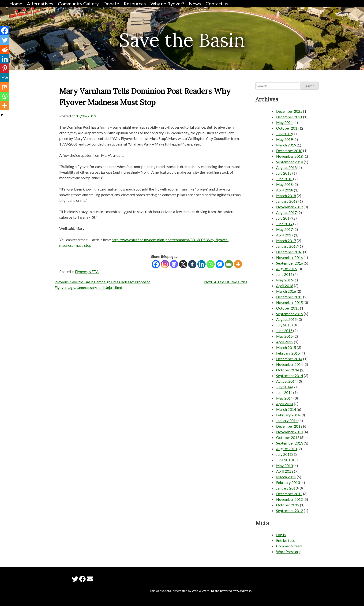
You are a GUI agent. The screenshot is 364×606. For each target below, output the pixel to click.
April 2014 (285, 404)
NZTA (94, 271)
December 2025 (289, 111)
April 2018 (285, 190)
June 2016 (284, 274)
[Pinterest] (5, 68)
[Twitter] (5, 40)
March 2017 (286, 241)
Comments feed (289, 546)
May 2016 (284, 280)
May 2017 (284, 229)
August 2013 (286, 449)
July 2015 (284, 325)
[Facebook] (156, 264)
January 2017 (287, 246)
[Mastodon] (174, 264)
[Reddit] (5, 49)
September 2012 (290, 511)
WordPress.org (288, 552)
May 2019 (284, 139)
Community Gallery (78, 4)
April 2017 (285, 235)
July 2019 (284, 134)
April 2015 (285, 342)
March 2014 (286, 409)
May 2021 (284, 122)
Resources (135, 4)
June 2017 (284, 224)
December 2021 (289, 117)
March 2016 (286, 291)
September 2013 (290, 443)
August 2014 (286, 381)
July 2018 (284, 173)
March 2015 (286, 347)
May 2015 (284, 336)
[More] (238, 264)
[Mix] (5, 87)
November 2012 (289, 499)
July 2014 (284, 387)
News (195, 4)
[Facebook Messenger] (220, 264)
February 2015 (288, 353)
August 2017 (286, 212)
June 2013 (284, 460)
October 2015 (288, 308)
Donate (111, 4)
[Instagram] (165, 264)
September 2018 (290, 162)
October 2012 (288, 505)
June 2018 (284, 179)
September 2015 (290, 314)
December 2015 (289, 297)
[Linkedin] (201, 264)
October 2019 (288, 128)
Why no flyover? (167, 4)
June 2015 (284, 331)
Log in (281, 535)
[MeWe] (5, 78)
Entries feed (286, 540)
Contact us (217, 4)
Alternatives (40, 4)
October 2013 (288, 437)
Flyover (81, 271)
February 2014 (288, 415)
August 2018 (286, 167)
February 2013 (288, 482)
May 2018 (284, 184)
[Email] (229, 264)
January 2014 (287, 421)
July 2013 (284, 454)
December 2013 (289, 426)
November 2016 (289, 257)
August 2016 (286, 269)
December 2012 (289, 494)
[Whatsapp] (211, 264)
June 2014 (284, 392)
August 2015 (286, 319)
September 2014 (290, 376)
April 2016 (285, 286)
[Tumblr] (192, 264)
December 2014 (289, 359)
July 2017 (284, 218)
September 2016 (290, 263)
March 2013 (286, 477)
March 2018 (286, 196)
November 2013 (289, 432)
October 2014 (288, 370)
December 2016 (289, 252)
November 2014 (289, 364)
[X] (183, 264)
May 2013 (284, 466)
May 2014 (284, 398)
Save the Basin (182, 40)
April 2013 (285, 471)
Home (16, 4)
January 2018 (287, 201)
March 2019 (286, 145)
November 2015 (289, 302)
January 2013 (287, 488)
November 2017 (289, 207)
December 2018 (289, 151)
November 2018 (289, 156)
